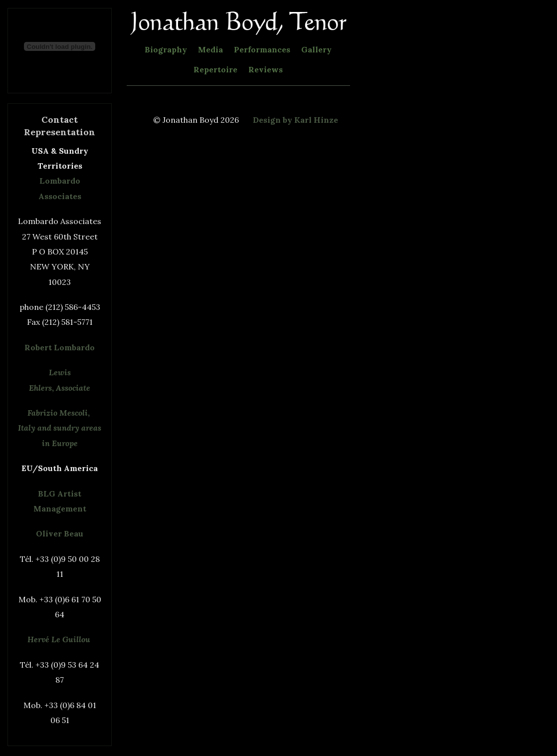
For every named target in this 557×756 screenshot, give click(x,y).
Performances (262, 49)
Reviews (266, 69)
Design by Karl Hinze (295, 120)
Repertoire (215, 69)
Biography (166, 49)
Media (210, 49)
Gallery (316, 49)
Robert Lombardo (60, 347)
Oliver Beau (60, 533)
